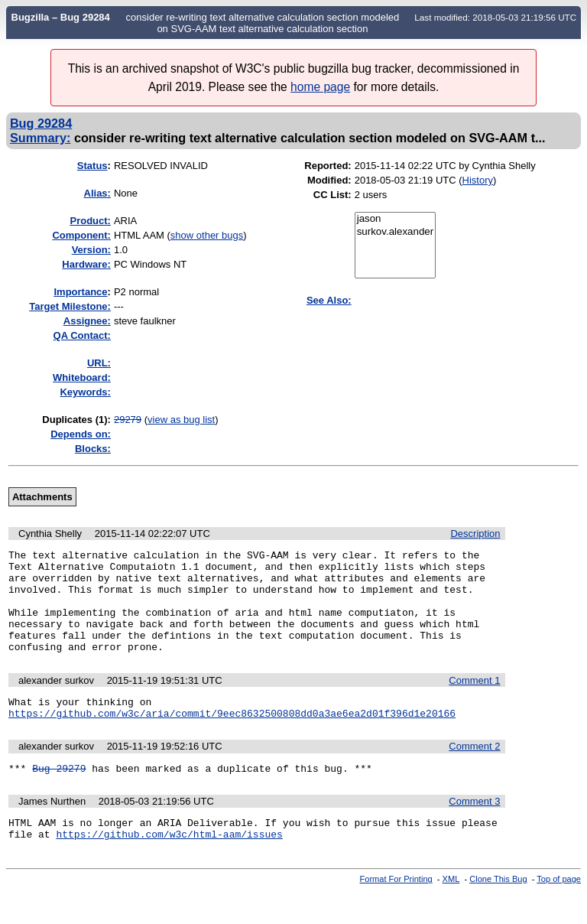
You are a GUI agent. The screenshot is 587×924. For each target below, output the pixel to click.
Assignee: (87, 321)
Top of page (559, 911)
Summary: (40, 138)
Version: (91, 250)
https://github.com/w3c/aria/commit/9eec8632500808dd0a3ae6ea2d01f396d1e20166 (232, 738)
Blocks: (93, 449)
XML (451, 911)
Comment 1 (474, 701)
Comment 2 (474, 771)
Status (92, 166)
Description (475, 534)
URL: (99, 363)
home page (320, 87)
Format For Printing (396, 911)
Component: (81, 235)
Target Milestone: (70, 306)
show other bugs (207, 235)
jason (396, 219)
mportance (80, 292)
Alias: (97, 193)
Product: (90, 221)
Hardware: (86, 264)
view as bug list (181, 420)
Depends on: (81, 434)
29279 (128, 420)
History (478, 180)
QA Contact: (82, 335)
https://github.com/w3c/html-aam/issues (169, 866)
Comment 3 (474, 829)
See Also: (329, 300)
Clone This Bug (498, 911)
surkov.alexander (396, 232)
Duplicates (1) (75, 420)
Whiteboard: (82, 377)
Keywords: (85, 392)
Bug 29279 (59, 795)
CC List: (332, 195)
